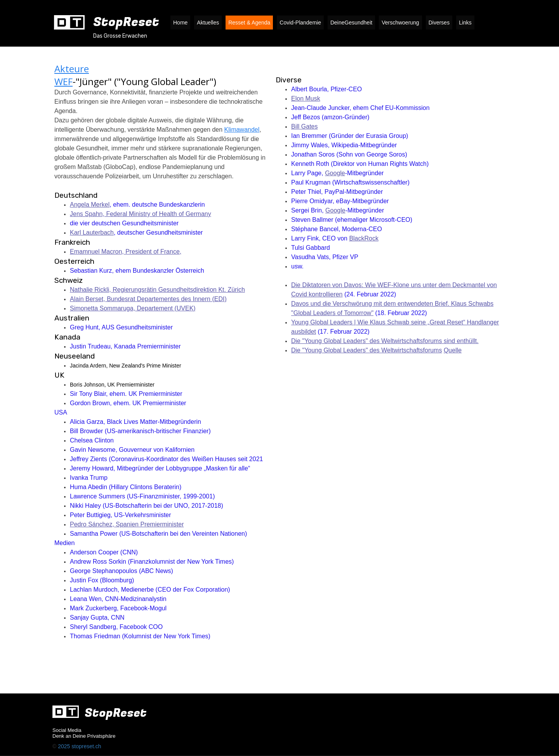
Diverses (439, 23)
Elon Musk (306, 98)
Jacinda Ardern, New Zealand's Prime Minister (126, 366)
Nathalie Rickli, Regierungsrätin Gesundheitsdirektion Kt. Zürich (157, 290)
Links (465, 23)
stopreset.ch (86, 746)
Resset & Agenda (249, 23)
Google (335, 173)
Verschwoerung (400, 23)
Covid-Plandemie (300, 23)
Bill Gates (304, 126)
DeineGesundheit (351, 23)
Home (180, 23)
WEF (63, 81)
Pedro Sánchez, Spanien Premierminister (127, 524)
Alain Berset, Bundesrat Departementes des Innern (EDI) (148, 299)
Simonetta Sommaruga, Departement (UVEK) (133, 308)
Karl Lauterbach (92, 233)
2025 (65, 746)
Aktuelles (208, 23)
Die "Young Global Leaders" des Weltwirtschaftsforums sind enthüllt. (385, 341)
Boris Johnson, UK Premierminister (112, 385)
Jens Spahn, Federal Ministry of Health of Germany (141, 214)
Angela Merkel (90, 205)
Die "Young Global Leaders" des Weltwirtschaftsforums (366, 350)
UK (59, 375)
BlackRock (364, 238)
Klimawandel (242, 130)
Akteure (72, 69)
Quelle (453, 350)
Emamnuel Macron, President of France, (126, 252)
